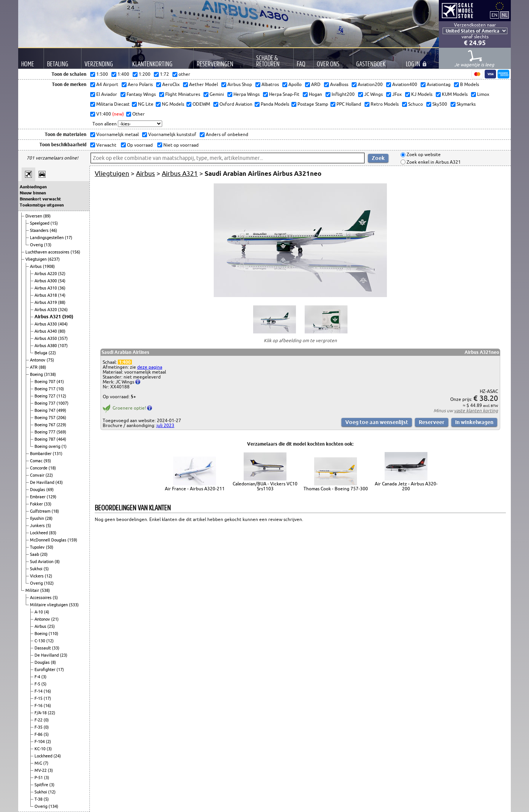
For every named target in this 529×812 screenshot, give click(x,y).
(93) (47, 461)
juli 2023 (165, 425)
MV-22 (41, 770)
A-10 (39, 612)
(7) (46, 763)
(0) (46, 720)
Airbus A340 (46, 331)
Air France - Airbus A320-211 (195, 489)
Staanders (40, 230)
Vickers (37, 576)
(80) (62, 331)
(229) (61, 425)
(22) (52, 353)
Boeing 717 (45, 389)
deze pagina (150, 367)
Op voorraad (139, 145)
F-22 (39, 720)
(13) (48, 245)
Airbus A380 (46, 346)
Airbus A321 (48, 317)
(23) (64, 655)
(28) (49, 518)
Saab (35, 554)
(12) (49, 576)
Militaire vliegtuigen (49, 605)
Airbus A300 (46, 281)
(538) (45, 590)
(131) (58, 454)
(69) (50, 490)
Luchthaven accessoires (48, 252)
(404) (63, 324)
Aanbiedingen (33, 187)
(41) (60, 382)
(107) (63, 346)
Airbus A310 (46, 288)
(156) (75, 252)
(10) (60, 389)
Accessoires (41, 598)
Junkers (38, 526)
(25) (51, 626)
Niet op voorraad (180, 145)
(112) (61, 396)
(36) (62, 288)
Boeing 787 (45, 439)
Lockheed (39, 533)
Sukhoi (37, 569)
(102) (49, 583)
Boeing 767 (45, 425)
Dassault (43, 648)
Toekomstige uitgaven (42, 205)
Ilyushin (38, 518)
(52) (62, 274)
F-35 (39, 727)
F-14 (39, 691)
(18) (52, 468)
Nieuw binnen (33, 193)
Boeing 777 (45, 432)
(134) (53, 806)
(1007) (63, 403)
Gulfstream (41, 511)
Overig (37, 245)
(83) (53, 533)
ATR (34, 367)
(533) (74, 605)
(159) (72, 540)
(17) (69, 238)
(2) (49, 742)
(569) (61, 432)
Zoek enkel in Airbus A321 (433, 162)
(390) (68, 317)
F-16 (39, 706)
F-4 (38, 677)
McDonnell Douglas (49, 540)
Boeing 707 (45, 382)
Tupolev (38, 547)
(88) (62, 302)
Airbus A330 (46, 324)
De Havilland (43, 482)
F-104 (40, 742)
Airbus (36, 266)
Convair (38, 475)
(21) (55, 619)
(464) (61, 439)
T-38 (39, 799)
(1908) (49, 266)
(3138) (50, 374)
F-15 (39, 698)
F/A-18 (41, 713)
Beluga (41, 353)
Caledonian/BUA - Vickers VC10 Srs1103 (265, 486)
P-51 (39, 778)
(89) (47, 216)
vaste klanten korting (476, 411)
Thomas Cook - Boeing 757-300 (336, 489)
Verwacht (106, 145)
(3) (44, 677)
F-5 (38, 684)
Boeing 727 (45, 396)
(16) (47, 691)
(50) (50, 547)
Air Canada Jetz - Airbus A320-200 (406, 486)
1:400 (125, 362)
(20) (44, 554)
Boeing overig (48, 446)
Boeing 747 (45, 410)
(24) (57, 756)
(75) (50, 360)
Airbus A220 (46, 274)
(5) (49, 526)
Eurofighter (45, 670)
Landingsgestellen (47, 238)
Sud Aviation (42, 562)
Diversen (34, 216)
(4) (47, 612)
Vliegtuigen (37, 259)
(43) (59, 482)
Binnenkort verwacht (40, 199)
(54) (62, 281)
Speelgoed (40, 223)
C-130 (40, 641)
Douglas (38, 490)
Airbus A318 (46, 295)
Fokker (37, 504)
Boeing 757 (45, 418)
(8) (57, 562)
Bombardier (41, 454)
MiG (39, 763)
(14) (62, 295)
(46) (53, 230)
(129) (52, 497)
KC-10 (41, 749)
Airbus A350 (46, 338)
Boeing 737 (45, 403)
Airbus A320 (46, 310)
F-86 (39, 734)
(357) (63, 338)
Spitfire (42, 785)
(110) (53, 634)
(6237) (54, 259)
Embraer (38, 497)
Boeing (37, 374)
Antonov (38, 360)
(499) (61, 410)
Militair (33, 590)
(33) (48, 504)
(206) (61, 418)
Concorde (39, 468)
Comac (37, 461)
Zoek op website (423, 155)
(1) (64, 446)
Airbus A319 (46, 302)
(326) (63, 310)
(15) (54, 223)
